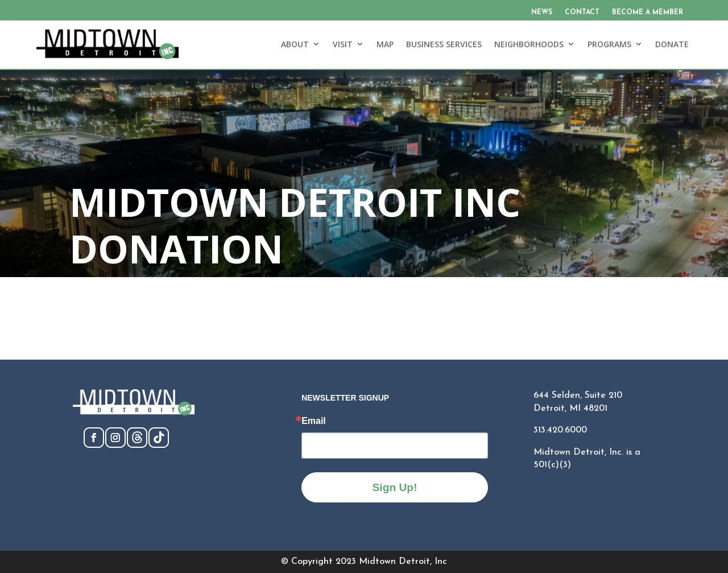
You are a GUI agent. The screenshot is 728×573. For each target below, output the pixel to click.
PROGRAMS (609, 44)
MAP (385, 44)
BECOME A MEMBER (648, 13)
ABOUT (295, 44)
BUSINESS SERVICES (444, 44)
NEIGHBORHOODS (529, 44)
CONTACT (582, 13)
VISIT (343, 44)
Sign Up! (395, 487)
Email (314, 421)
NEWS (542, 13)
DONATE (672, 44)
